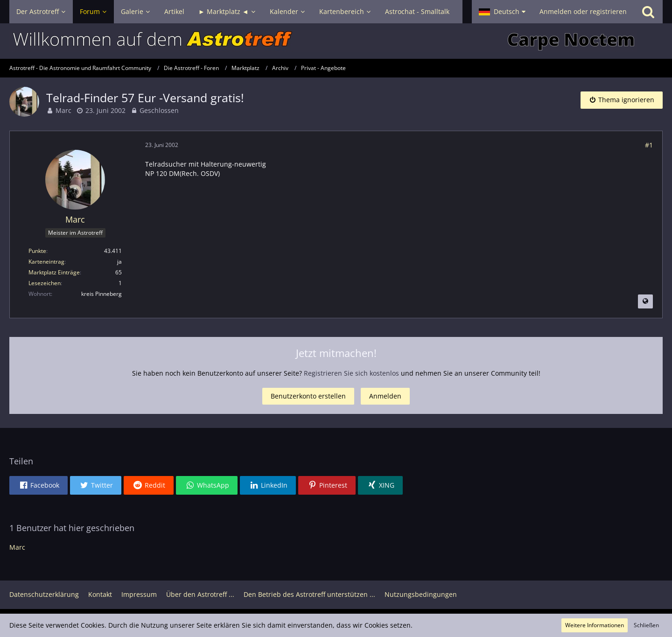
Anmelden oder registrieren (583, 11)
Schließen (646, 625)
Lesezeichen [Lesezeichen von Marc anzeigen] (45, 283)
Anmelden (385, 396)
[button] (502, 12)
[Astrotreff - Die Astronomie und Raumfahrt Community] (336, 41)
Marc (63, 110)
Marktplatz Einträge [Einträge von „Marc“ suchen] (54, 272)
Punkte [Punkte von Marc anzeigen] (37, 251)
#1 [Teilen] (649, 145)
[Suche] (648, 12)
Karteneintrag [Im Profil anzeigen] (46, 262)
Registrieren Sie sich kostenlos (351, 373)
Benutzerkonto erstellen (308, 396)
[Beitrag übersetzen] (645, 301)
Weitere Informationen (595, 625)
